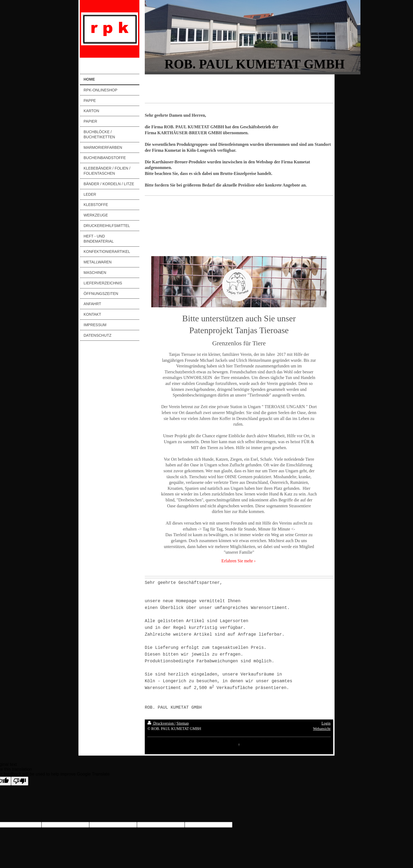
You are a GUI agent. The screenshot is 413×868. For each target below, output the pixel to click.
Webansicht (322, 729)
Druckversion (161, 723)
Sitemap (183, 723)
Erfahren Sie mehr (237, 561)
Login (326, 723)
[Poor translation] (20, 781)
